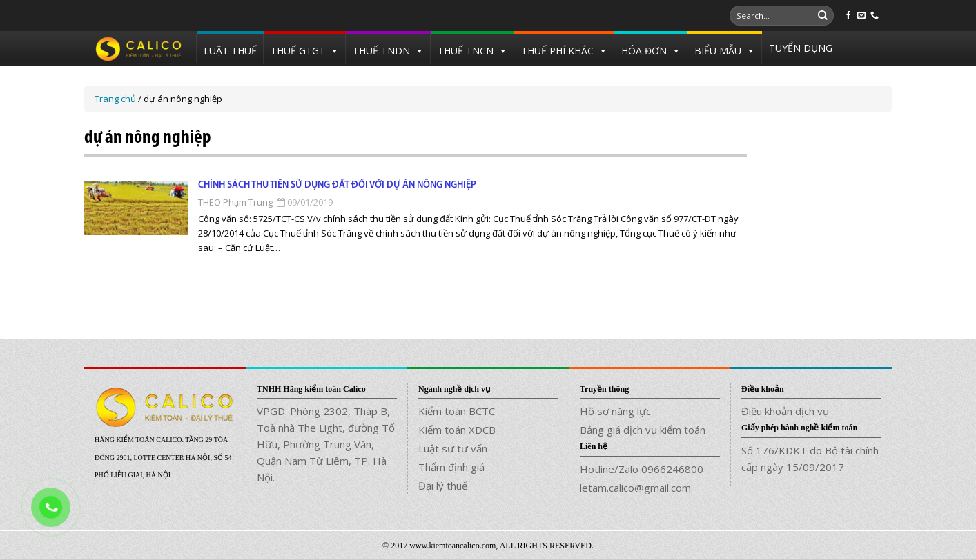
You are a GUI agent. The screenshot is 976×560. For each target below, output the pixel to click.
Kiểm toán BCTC (457, 411)
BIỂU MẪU (718, 51)
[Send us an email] (861, 16)
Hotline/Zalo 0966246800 (642, 469)
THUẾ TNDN (381, 51)
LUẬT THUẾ (230, 51)
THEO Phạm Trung (235, 202)
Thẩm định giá (451, 467)
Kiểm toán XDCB (457, 430)
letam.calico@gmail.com (635, 488)
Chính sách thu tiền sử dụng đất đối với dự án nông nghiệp (337, 185)
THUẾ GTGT (298, 51)
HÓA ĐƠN (644, 51)
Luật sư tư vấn (453, 448)
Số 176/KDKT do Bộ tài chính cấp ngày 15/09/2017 (810, 459)
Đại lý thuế (443, 486)
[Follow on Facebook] (848, 16)
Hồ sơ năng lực (615, 411)
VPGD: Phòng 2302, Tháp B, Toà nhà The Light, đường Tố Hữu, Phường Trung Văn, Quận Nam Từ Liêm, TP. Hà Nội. (326, 444)
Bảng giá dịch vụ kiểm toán (643, 430)
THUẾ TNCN (466, 51)
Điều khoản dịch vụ (785, 411)
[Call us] (875, 16)
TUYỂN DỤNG (801, 48)
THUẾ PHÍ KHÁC (557, 51)
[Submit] (823, 16)
